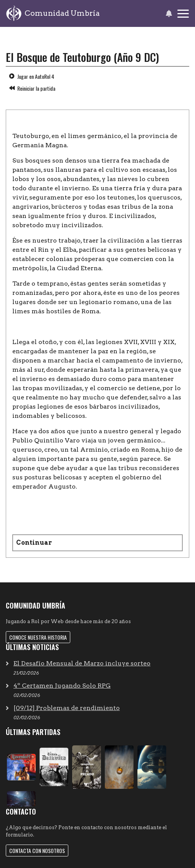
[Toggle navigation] (183, 14)
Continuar (34, 543)
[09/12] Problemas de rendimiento (67, 708)
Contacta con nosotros (37, 851)
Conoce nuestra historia (38, 637)
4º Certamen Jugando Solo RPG (62, 686)
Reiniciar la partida (32, 88)
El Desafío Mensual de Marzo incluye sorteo (82, 663)
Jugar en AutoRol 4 (32, 76)
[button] (169, 13)
